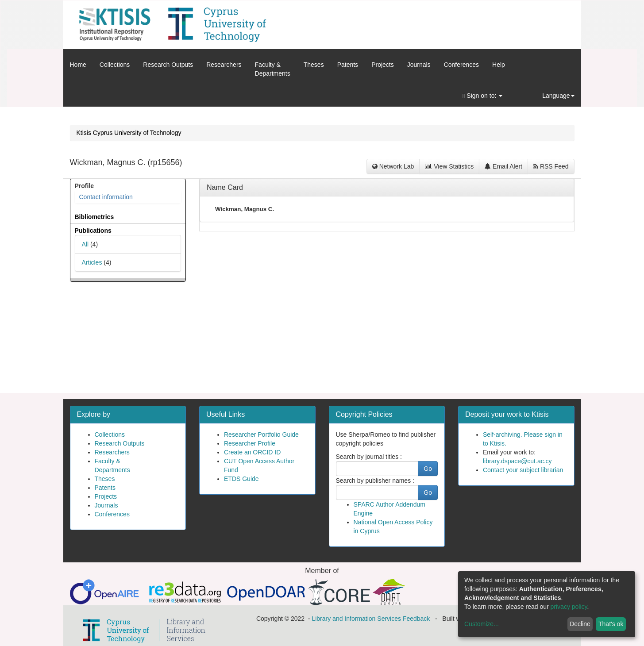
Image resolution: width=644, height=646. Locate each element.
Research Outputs (168, 65)
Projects (383, 65)
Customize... (482, 624)
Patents (348, 65)
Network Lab (393, 166)
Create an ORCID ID (252, 452)
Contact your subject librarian (523, 470)
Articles (92, 262)
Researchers (224, 65)
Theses (314, 65)
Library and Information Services (356, 619)
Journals (419, 65)
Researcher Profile (250, 443)
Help (499, 65)
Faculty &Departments (273, 69)
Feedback (416, 619)
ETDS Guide (241, 479)
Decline (580, 624)
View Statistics (449, 166)
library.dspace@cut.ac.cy (517, 461)
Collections (115, 65)
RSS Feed (551, 166)
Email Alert (503, 166)
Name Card (225, 187)
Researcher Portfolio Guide (261, 435)
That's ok (611, 624)
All (85, 244)
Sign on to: (482, 96)
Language (558, 96)
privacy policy (569, 607)
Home (78, 65)
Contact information (106, 197)
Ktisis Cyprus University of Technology (129, 133)
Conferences (461, 65)
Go (428, 469)
